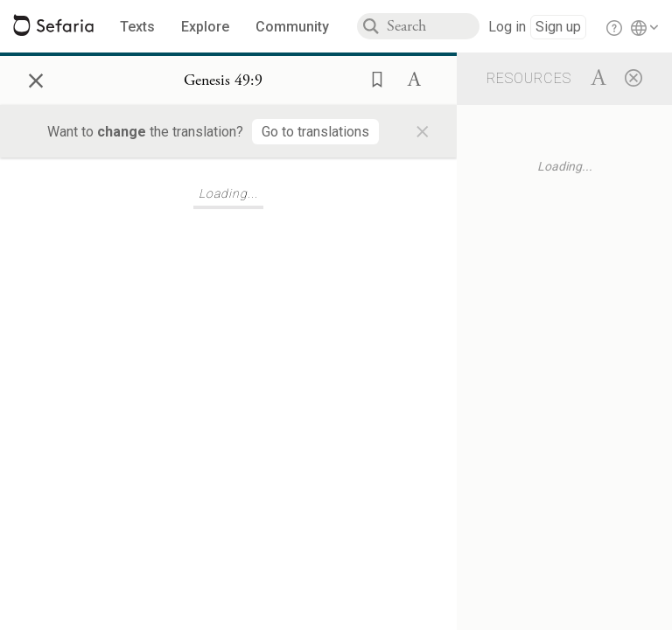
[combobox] (433, 26)
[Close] (633, 77)
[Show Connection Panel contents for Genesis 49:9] (223, 80)
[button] (372, 78)
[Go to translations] (315, 132)
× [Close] (36, 78)
